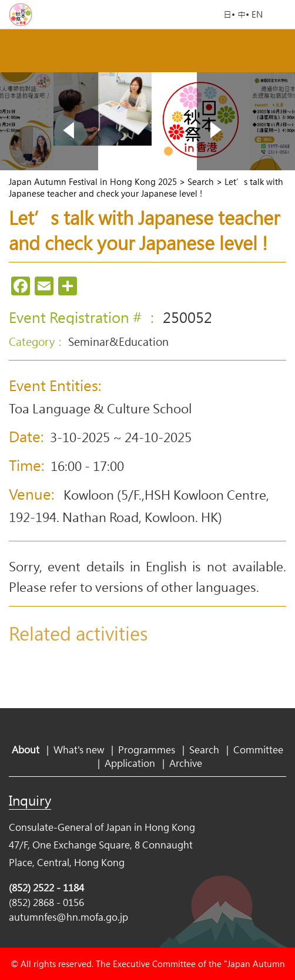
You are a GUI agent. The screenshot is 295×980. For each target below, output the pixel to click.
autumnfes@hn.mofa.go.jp (68, 917)
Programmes (147, 750)
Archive (186, 763)
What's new (79, 750)
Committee (258, 750)
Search (204, 750)
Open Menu (280, 15)
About (26, 750)
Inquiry (30, 800)
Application (130, 763)
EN (257, 14)
